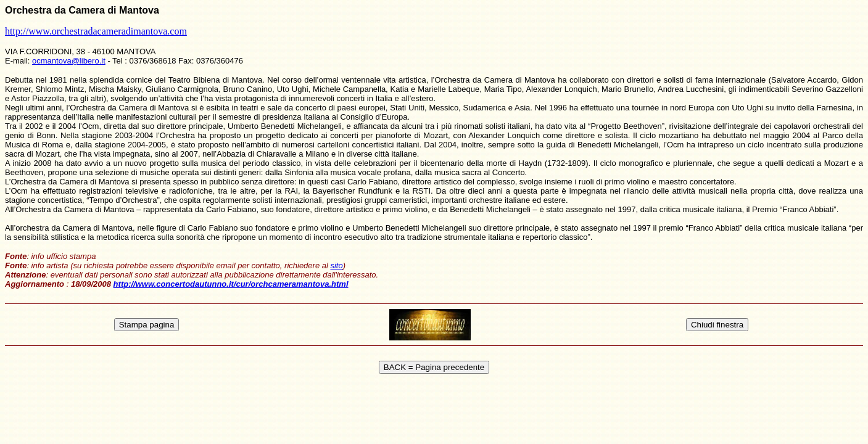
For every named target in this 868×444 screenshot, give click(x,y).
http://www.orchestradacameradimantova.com (96, 31)
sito (336, 265)
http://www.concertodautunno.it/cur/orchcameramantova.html (231, 284)
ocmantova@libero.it (69, 61)
